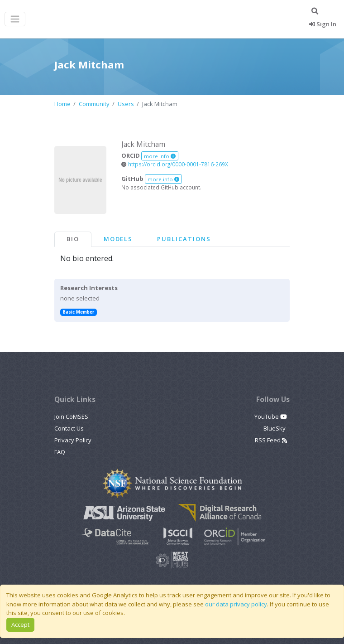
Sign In (323, 24)
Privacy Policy (73, 440)
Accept (20, 625)
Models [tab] (118, 239)
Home (62, 104)
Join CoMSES (71, 416)
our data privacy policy (236, 604)
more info (160, 156)
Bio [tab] (73, 239)
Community (94, 104)
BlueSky (275, 428)
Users (126, 104)
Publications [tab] (184, 239)
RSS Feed (271, 440)
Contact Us (69, 428)
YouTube (271, 416)
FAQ (60, 452)
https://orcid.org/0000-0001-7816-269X (175, 164)
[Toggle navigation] (15, 19)
